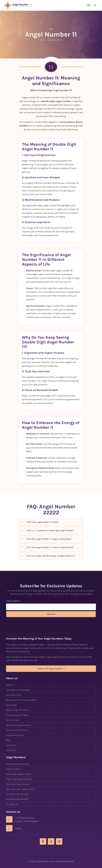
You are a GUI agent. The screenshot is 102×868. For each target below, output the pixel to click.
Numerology (11, 705)
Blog (8, 740)
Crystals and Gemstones (17, 730)
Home (43, 40)
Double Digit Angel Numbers (19, 779)
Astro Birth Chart (14, 695)
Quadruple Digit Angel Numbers (21, 789)
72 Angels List (12, 804)
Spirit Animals (13, 720)
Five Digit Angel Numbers (18, 794)
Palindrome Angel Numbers (18, 725)
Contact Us (11, 745)
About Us (10, 685)
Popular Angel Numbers (17, 710)
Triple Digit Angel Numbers (18, 784)
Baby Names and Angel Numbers (21, 700)
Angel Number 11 (55, 40)
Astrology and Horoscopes (18, 690)
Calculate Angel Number (17, 799)
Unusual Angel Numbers (17, 715)
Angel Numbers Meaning (17, 764)
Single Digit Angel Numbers (19, 774)
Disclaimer (11, 750)
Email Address (14, 601)
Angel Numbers (13, 769)
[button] (51, 522)
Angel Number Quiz (15, 735)
